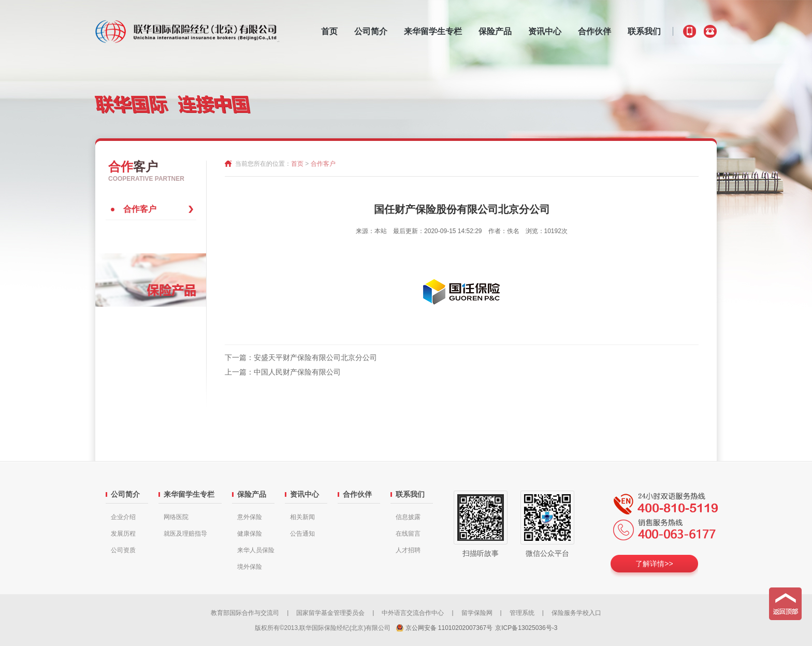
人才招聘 (408, 550)
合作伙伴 (594, 31)
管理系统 (522, 613)
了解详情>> (654, 564)
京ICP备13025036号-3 (526, 628)
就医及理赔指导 (185, 534)
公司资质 (123, 550)
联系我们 (644, 31)
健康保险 (250, 534)
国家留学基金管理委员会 (330, 613)
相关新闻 (302, 517)
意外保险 (250, 517)
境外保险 (250, 567)
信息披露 (408, 517)
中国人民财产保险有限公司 (297, 372)
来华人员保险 (256, 550)
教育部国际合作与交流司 (245, 613)
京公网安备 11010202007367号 (449, 628)
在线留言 (408, 534)
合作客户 (140, 209)
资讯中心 (545, 31)
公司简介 (371, 31)
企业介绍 (123, 517)
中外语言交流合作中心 (413, 613)
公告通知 (302, 534)
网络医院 (176, 517)
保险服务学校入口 (576, 613)
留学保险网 (477, 613)
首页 (329, 31)
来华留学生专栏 (433, 31)
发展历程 (123, 534)
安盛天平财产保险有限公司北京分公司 (315, 357)
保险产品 (495, 31)
